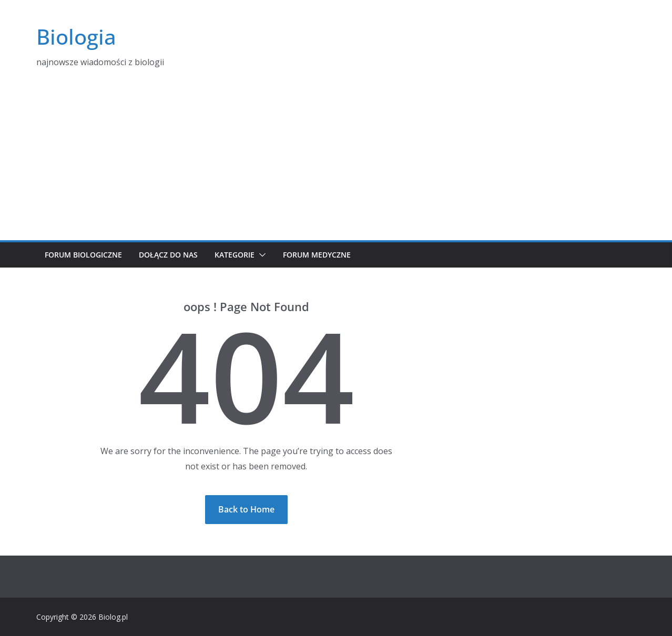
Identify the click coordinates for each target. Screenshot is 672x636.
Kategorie (235, 255)
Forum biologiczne (83, 255)
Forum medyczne (317, 255)
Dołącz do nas (168, 255)
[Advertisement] (336, 161)
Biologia (76, 37)
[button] (260, 255)
